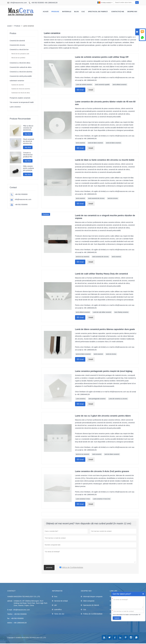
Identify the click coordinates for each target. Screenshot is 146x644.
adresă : (10, 601)
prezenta (49, 568)
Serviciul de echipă (61, 601)
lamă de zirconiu (113, 199)
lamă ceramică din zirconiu (96, 199)
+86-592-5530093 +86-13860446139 (44, 3)
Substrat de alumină (18, 85)
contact (11, 591)
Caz (83, 12)
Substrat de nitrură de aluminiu (21, 89)
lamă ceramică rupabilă (102, 85)
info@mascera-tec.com (19, 3)
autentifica (58, 610)
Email (80, 90)
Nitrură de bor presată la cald (20, 54)
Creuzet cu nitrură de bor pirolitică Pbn (28, 155)
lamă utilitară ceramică (120, 85)
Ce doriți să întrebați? (128, 603)
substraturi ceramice (17, 81)
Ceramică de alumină (17, 41)
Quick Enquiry (143, 594)
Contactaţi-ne (118, 12)
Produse (55, 12)
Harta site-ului (59, 614)
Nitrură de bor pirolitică (18, 58)
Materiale (67, 12)
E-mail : (10, 610)
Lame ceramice (15, 107)
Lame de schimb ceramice (84, 85)
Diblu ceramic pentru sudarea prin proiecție (28, 168)
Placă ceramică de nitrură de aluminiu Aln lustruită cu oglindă (29, 142)
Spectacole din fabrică (91, 605)
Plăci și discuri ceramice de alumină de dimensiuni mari (29, 128)
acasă (9, 26)
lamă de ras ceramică (83, 257)
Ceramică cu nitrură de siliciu (20, 63)
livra (56, 597)
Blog (77, 12)
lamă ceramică (80, 143)
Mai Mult (28, 134)
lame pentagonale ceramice (97, 399)
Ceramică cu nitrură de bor (19, 50)
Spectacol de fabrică (98, 12)
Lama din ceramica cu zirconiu (118, 399)
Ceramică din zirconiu (17, 45)
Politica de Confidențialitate (93, 614)
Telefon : (10, 614)
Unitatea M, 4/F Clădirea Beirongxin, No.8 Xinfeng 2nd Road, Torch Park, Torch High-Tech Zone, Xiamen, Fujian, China (31, 603)
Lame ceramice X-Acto (83, 499)
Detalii (91, 90)
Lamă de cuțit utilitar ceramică (102, 312)
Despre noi (132, 12)
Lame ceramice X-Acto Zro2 (102, 499)
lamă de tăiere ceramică (95, 143)
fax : (9, 619)
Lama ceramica (81, 399)
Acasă (46, 12)
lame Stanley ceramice (121, 312)
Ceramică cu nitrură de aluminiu (21, 72)
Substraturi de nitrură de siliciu (21, 93)
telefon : (10, 623)
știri (56, 605)
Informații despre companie (93, 597)
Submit (117, 618)
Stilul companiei (89, 601)
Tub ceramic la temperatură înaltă (22, 103)
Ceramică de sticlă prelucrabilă (21, 76)
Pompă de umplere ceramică (20, 98)
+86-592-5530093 (21, 195)
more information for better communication (126, 615)
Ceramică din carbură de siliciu (21, 67)
